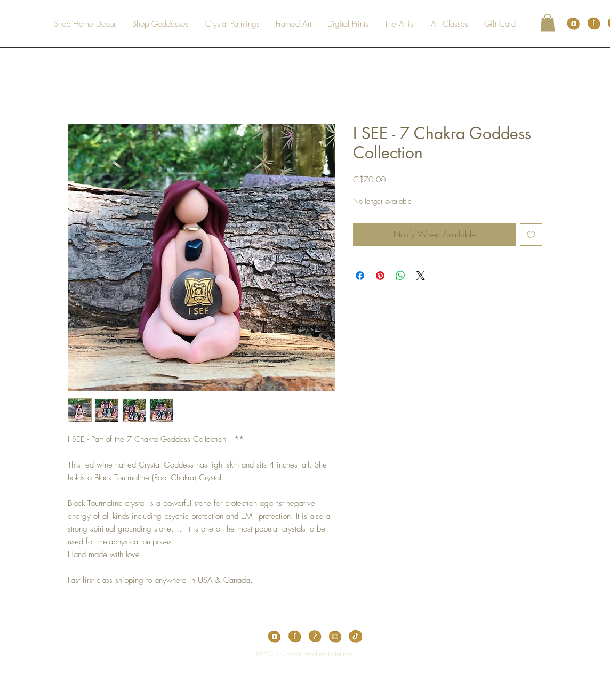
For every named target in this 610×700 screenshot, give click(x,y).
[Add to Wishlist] (531, 235)
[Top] (298, 654)
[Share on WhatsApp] (400, 276)
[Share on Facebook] (360, 276)
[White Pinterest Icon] (305, 692)
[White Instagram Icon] (322, 692)
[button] (548, 23)
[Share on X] (421, 276)
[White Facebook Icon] (288, 692)
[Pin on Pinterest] (380, 276)
